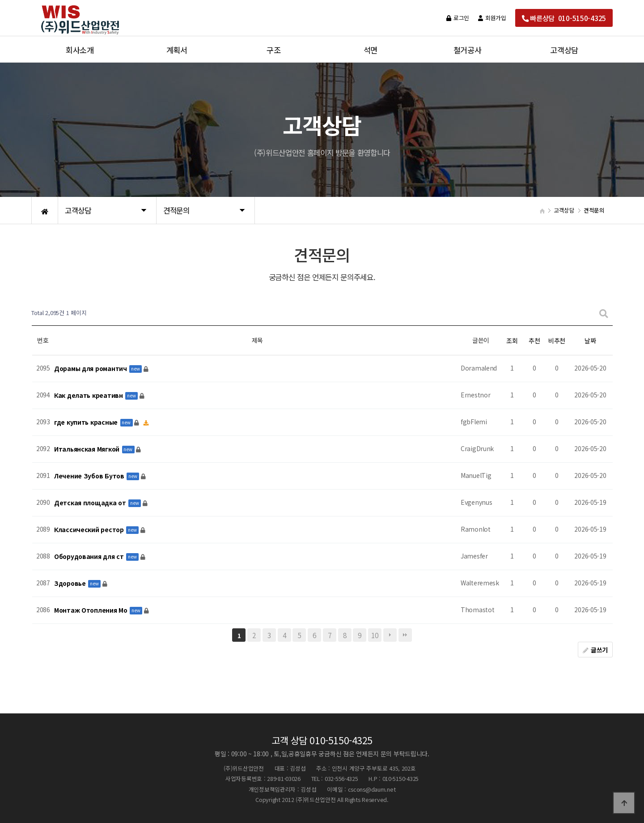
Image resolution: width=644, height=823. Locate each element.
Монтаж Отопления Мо (91, 610)
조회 (512, 341)
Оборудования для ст (90, 556)
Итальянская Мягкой (88, 449)
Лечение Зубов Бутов (90, 476)
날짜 (590, 341)
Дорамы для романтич (91, 368)
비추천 (557, 341)
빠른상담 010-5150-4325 (564, 18)
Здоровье (71, 583)
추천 (534, 341)
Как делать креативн (89, 395)
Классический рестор (90, 529)
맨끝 (405, 635)
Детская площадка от (91, 503)
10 (375, 635)
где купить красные (87, 422)
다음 (390, 635)
